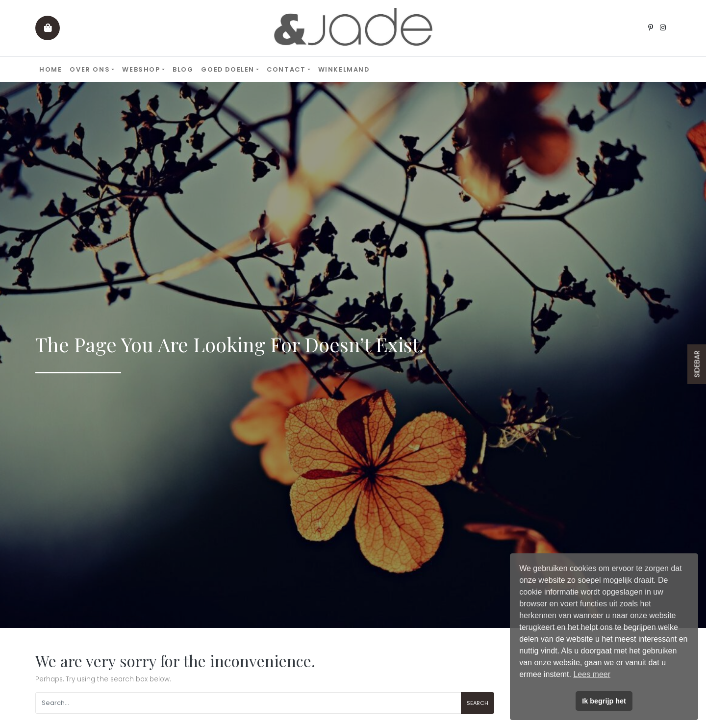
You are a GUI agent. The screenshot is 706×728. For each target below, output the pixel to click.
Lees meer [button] (592, 674)
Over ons (90, 69)
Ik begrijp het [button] (604, 701)
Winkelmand (344, 69)
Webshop (141, 69)
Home (50, 69)
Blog (183, 69)
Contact (286, 69)
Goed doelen (228, 69)
